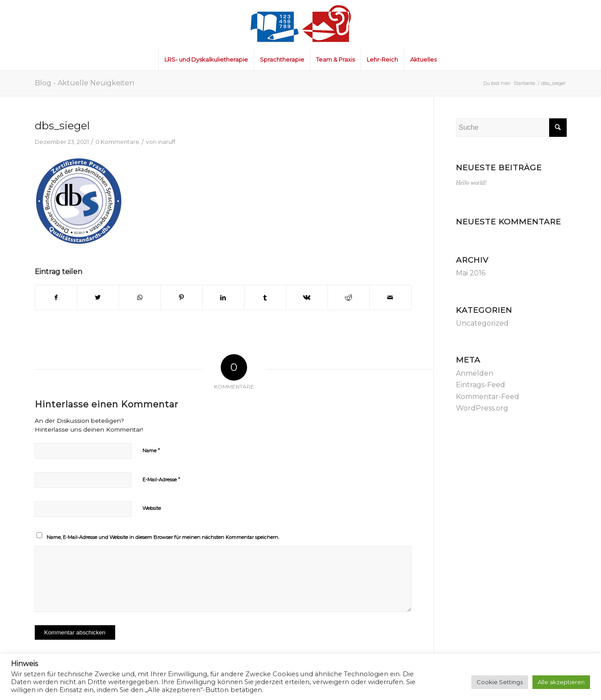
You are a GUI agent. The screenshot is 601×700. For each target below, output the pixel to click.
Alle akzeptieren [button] (561, 682)
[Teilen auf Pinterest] (182, 297)
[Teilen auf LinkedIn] (223, 297)
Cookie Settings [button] (500, 682)
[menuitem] (206, 59)
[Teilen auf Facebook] (56, 297)
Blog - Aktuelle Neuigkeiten (84, 83)
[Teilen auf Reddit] (349, 297)
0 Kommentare (117, 142)
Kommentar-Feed (488, 397)
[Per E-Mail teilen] (390, 297)
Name (151, 450)
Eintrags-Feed (481, 385)
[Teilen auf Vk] (307, 297)
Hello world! (471, 183)
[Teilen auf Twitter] (98, 297)
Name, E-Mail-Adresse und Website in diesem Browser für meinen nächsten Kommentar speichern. (163, 537)
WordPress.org (482, 408)
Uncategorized (482, 323)
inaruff (167, 142)
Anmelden (475, 373)
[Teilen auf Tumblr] (265, 297)
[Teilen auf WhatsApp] (140, 297)
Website (152, 508)
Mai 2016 (471, 273)
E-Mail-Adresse (161, 479)
